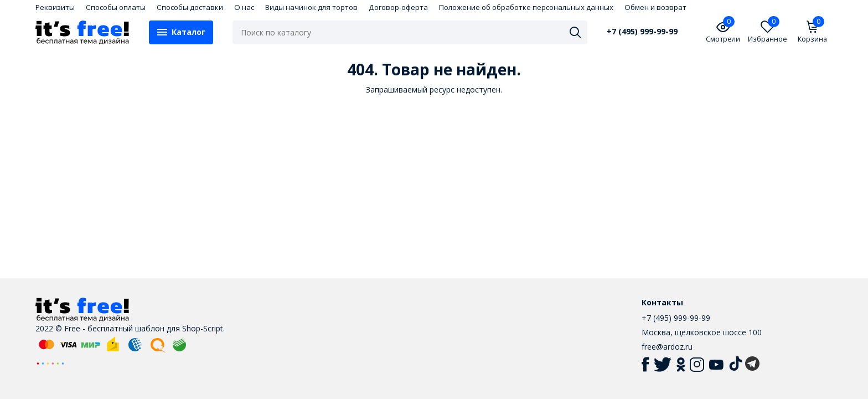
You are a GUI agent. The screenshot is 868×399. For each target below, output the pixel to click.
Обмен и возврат (655, 7)
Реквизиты (55, 7)
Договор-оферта (398, 7)
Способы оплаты (116, 7)
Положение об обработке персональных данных (526, 7)
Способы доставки (190, 7)
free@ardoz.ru (667, 347)
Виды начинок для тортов (311, 7)
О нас (244, 7)
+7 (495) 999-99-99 (642, 32)
